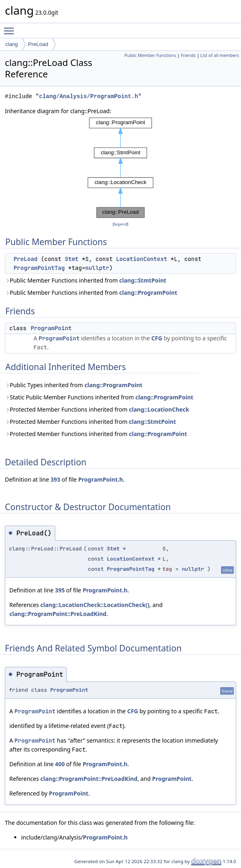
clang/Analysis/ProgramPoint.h (89, 96)
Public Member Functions (150, 55)
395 (60, 590)
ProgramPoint (51, 328)
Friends (188, 55)
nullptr (97, 268)
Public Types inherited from (74, 385)
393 (55, 479)
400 (60, 764)
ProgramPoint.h (100, 479)
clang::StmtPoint (143, 280)
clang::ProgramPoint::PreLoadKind (58, 614)
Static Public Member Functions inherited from (99, 397)
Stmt (72, 259)
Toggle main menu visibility (11, 27)
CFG (157, 338)
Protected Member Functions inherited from (97, 409)
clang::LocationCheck (159, 409)
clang (12, 44)
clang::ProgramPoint (148, 293)
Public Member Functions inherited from (86, 280)
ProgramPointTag (39, 268)
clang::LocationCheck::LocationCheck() (95, 605)
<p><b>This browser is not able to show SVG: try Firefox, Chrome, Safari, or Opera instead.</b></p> (120, 168)
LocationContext (141, 259)
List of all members (220, 55)
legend (121, 224)
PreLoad (38, 44)
